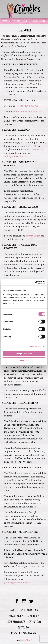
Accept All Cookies (24, 353)
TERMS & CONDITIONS (28, 611)
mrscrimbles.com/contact (28, 112)
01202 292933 (32, 149)
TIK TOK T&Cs (24, 628)
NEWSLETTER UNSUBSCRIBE (24, 634)
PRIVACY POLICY (16, 616)
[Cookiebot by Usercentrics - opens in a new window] (35, 282)
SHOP (27, 21)
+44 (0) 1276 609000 (28, 106)
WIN (35, 21)
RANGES (6, 21)
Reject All (24, 360)
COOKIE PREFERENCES (16, 622)
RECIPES (17, 21)
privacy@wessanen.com (17, 582)
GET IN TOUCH (35, 622)
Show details (35, 346)
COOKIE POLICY (33, 616)
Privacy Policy (33, 236)
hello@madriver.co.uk (16, 156)
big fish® (28, 640)
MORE (43, 21)
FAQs (12, 611)
